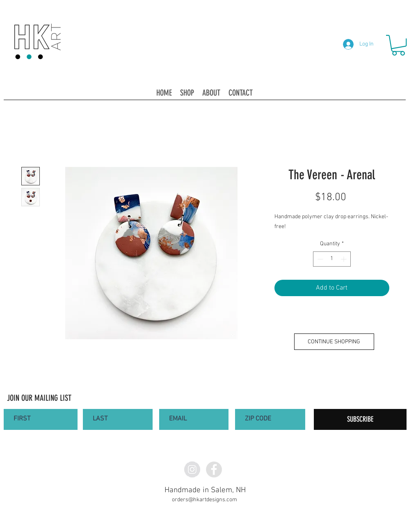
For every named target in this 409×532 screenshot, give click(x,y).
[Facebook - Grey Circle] (214, 469)
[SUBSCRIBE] (360, 419)
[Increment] (344, 259)
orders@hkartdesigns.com (204, 500)
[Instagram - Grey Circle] (192, 469)
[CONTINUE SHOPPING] (334, 342)
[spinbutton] (332, 259)
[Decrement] (319, 259)
